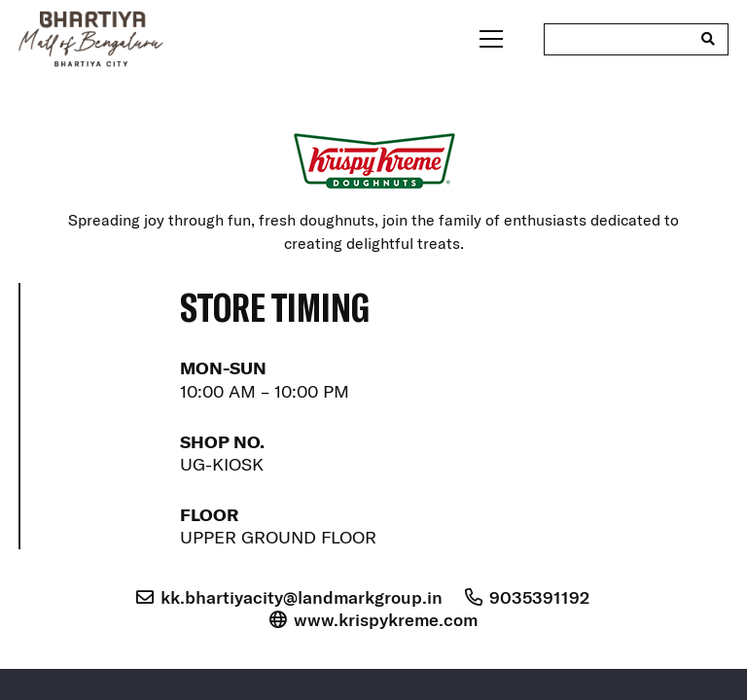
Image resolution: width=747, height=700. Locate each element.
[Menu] (491, 39)
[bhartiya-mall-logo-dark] (91, 39)
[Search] (708, 39)
